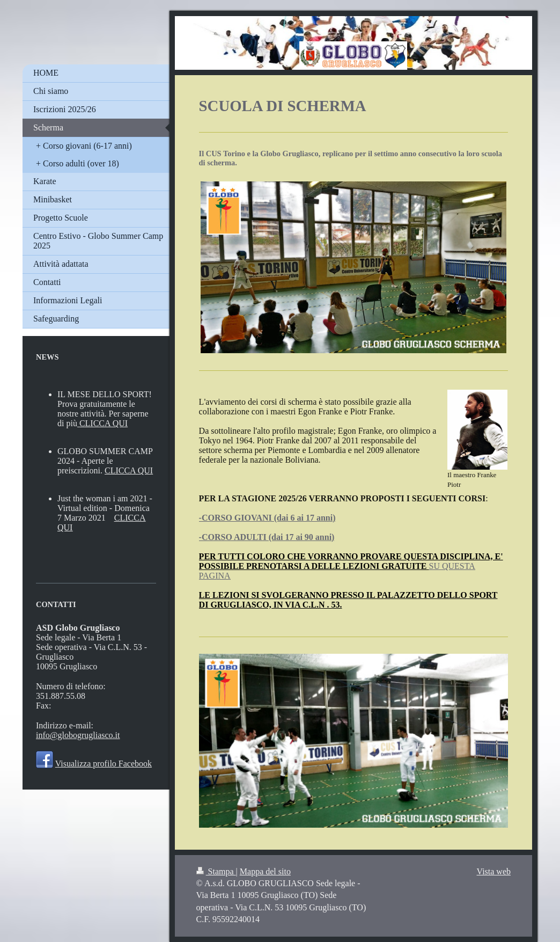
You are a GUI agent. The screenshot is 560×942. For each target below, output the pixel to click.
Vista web (494, 871)
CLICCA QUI (104, 423)
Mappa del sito (265, 871)
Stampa (216, 871)
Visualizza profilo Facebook (104, 764)
